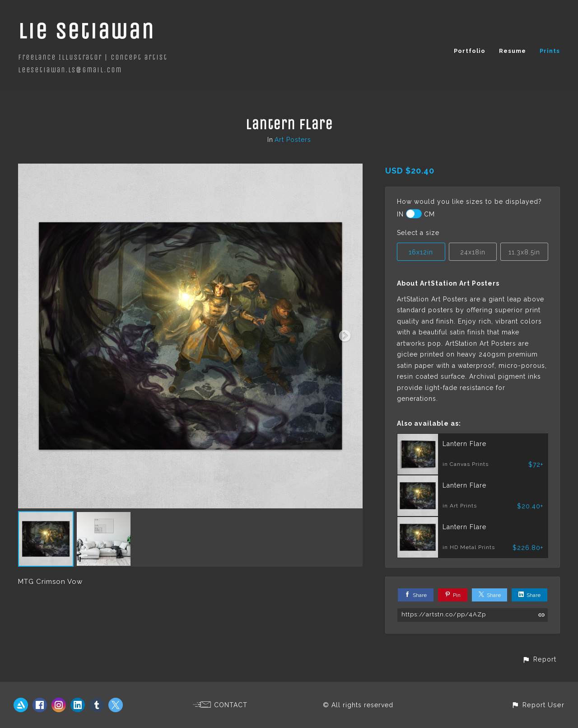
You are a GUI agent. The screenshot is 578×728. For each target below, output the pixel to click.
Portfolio (470, 51)
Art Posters (293, 140)
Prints (550, 51)
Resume (513, 51)
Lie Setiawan (86, 31)
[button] (539, 659)
